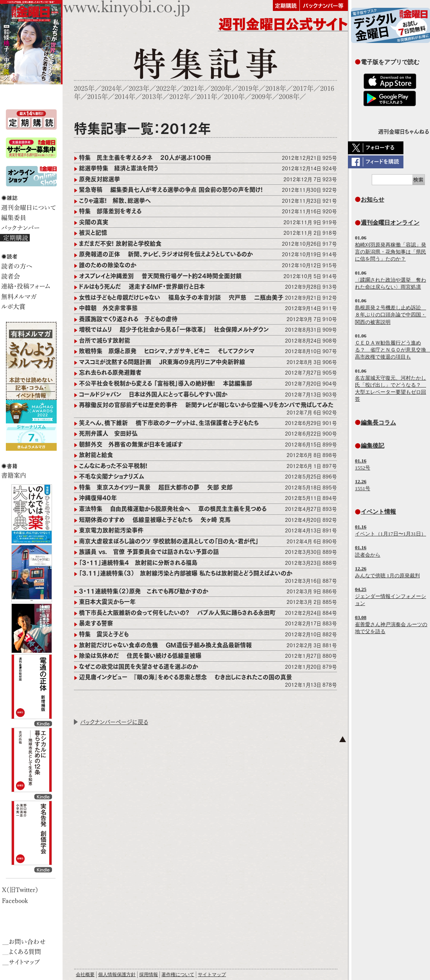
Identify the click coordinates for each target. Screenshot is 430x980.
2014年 (125, 97)
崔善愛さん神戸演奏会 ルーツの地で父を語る (391, 624)
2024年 (112, 88)
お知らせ (373, 199)
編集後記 (373, 445)
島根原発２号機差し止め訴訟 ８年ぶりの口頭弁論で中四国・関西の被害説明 (391, 315)
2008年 (289, 97)
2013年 (152, 97)
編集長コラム (378, 422)
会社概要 (85, 975)
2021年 (194, 88)
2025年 (84, 88)
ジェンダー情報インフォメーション (391, 596)
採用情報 (149, 975)
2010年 (234, 97)
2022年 (166, 88)
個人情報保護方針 (117, 975)
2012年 (180, 97)
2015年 (98, 97)
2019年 (248, 88)
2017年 (303, 88)
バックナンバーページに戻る (114, 722)
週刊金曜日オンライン (390, 222)
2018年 (276, 88)
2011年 (207, 97)
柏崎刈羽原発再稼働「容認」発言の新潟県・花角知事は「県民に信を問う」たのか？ (391, 252)
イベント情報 (378, 511)
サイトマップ (212, 975)
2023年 (139, 88)
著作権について (178, 975)
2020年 (221, 88)
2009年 (262, 97)
